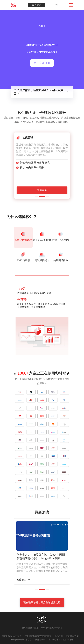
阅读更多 (23, 580)
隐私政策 (59, 636)
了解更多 (42, 190)
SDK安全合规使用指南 (21, 640)
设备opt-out (40, 640)
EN (56, 5)
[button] (36, 196)
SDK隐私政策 (72, 636)
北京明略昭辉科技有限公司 (61, 640)
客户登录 (37, 5)
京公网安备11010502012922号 (38, 636)
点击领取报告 (42, 76)
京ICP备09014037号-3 (12, 636)
